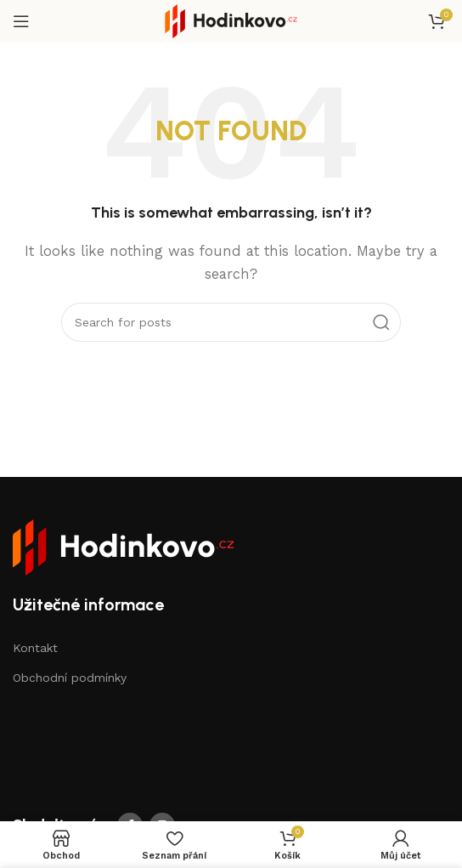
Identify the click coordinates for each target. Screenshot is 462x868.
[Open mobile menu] (21, 21)
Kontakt (35, 648)
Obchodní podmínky (70, 678)
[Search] (231, 322)
